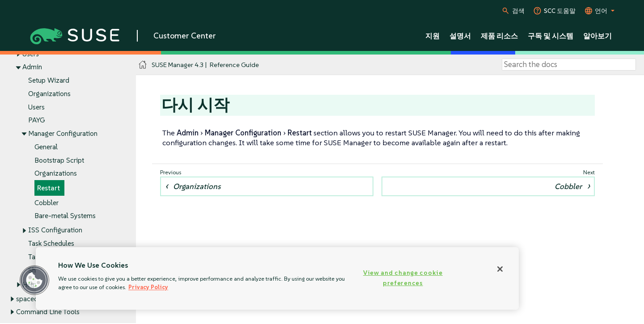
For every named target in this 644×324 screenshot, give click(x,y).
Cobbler (47, 203)
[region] (277, 278)
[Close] (500, 269)
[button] (34, 280)
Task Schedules (51, 243)
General (46, 147)
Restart (49, 188)
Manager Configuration (63, 133)
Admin (32, 67)
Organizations (49, 94)
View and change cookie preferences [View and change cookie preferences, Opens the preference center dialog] (403, 278)
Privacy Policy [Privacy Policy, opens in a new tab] (148, 287)
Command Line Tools (48, 312)
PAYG (36, 120)
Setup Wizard (49, 81)
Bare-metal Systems (65, 216)
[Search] (569, 65)
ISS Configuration (55, 230)
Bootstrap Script (59, 160)
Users (36, 107)
